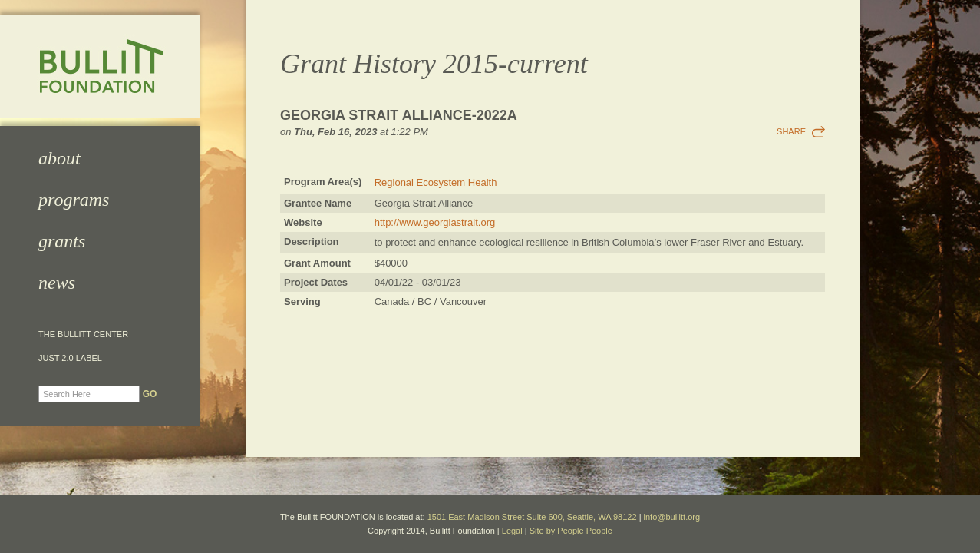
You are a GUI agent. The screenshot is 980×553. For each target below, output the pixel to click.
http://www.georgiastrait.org (435, 222)
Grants (62, 241)
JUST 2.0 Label (70, 358)
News (57, 283)
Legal (512, 531)
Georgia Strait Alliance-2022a (399, 115)
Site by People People (571, 531)
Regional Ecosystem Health (436, 182)
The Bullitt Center (83, 334)
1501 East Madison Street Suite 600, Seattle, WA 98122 (532, 517)
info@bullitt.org (672, 517)
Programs (74, 200)
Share (791, 131)
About (59, 158)
